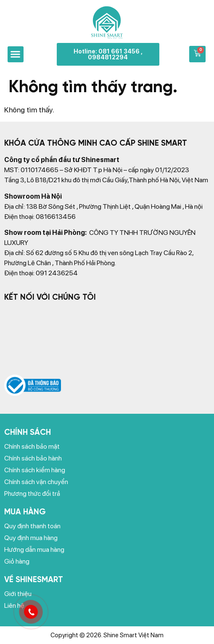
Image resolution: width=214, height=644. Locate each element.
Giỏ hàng (17, 561)
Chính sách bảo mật (32, 446)
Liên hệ (14, 605)
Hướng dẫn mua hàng (34, 550)
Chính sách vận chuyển (36, 482)
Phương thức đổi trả (32, 494)
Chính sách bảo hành (33, 458)
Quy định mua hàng (31, 538)
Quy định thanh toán (32, 526)
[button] (16, 54)
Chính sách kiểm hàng (35, 470)
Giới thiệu (18, 594)
